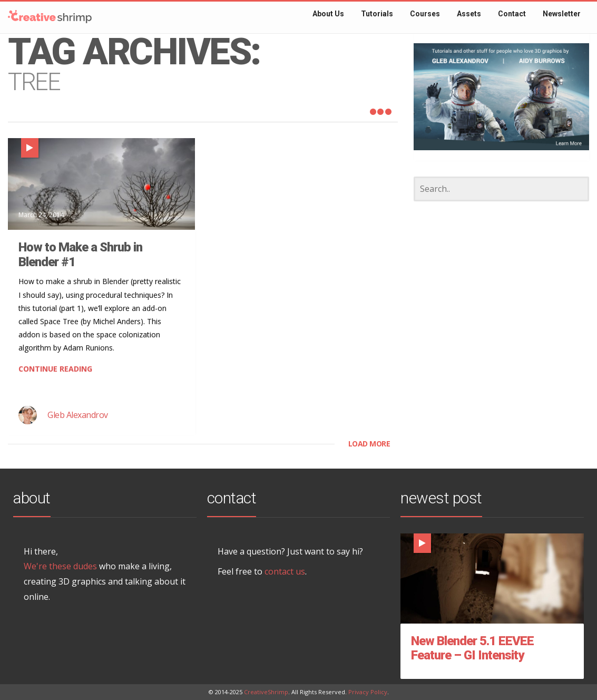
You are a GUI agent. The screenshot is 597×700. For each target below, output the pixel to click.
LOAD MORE (369, 444)
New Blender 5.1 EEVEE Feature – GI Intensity (472, 648)
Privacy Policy (368, 692)
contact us (285, 571)
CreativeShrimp (266, 692)
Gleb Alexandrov (78, 415)
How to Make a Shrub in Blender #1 (80, 255)
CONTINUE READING (55, 369)
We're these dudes (60, 566)
